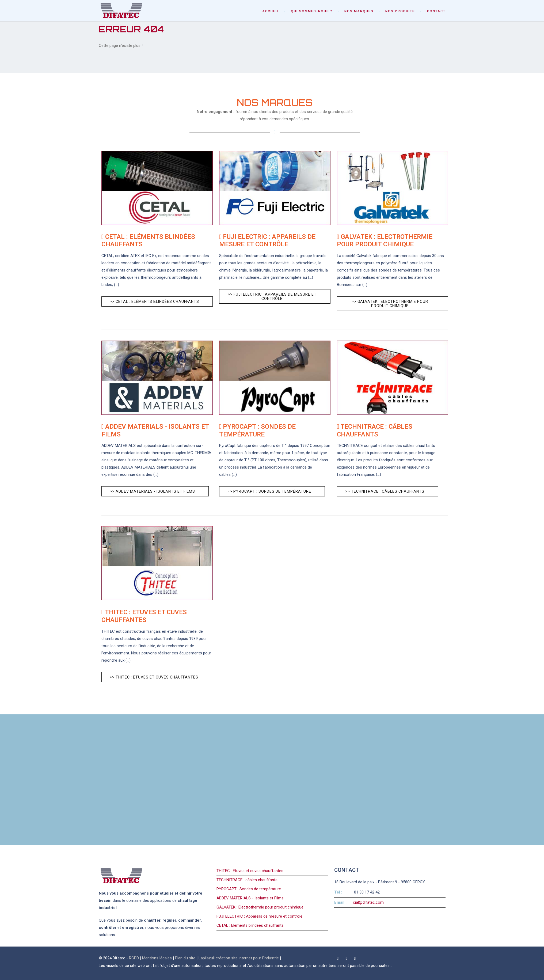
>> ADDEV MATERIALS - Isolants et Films (152, 491)
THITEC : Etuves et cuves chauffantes (250, 871)
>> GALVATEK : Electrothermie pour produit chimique (390, 304)
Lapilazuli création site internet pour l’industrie (239, 958)
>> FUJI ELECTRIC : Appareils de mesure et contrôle (272, 296)
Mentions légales (157, 958)
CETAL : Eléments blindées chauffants (250, 925)
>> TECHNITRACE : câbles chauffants (385, 491)
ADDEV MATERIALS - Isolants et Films (250, 898)
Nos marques (359, 11)
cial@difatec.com (368, 902)
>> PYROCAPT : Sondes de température (269, 491)
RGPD (134, 958)
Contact (436, 11)
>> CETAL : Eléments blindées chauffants (154, 301)
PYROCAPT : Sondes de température (249, 889)
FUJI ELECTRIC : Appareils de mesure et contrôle (259, 916)
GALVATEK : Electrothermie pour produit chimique (260, 907)
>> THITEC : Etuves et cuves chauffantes (154, 677)
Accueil (271, 11)
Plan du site (185, 958)
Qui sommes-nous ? (312, 11)
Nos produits (400, 11)
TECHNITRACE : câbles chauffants (247, 880)
